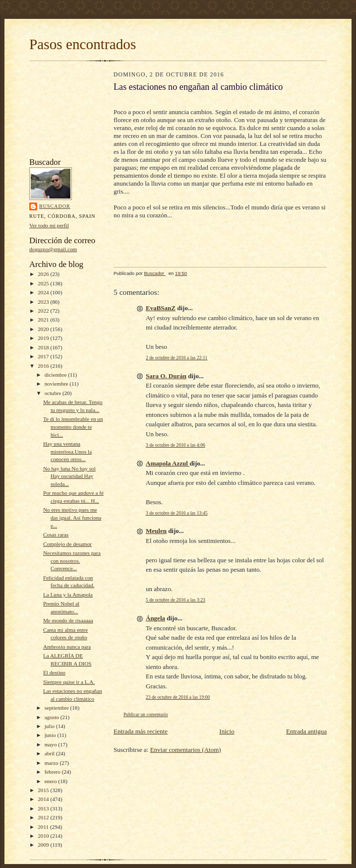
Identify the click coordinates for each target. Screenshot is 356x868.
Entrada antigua (306, 731)
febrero (53, 772)
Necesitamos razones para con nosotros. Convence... (72, 561)
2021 (44, 320)
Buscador (55, 206)
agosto (53, 717)
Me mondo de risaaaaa (68, 620)
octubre (54, 393)
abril (50, 753)
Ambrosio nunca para (67, 647)
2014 (44, 799)
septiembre (58, 708)
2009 (44, 845)
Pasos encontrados (83, 44)
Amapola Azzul (168, 463)
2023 (44, 302)
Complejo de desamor (67, 544)
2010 (44, 836)
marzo (52, 763)
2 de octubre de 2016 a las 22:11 (177, 358)
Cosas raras (56, 534)
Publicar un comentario (146, 714)
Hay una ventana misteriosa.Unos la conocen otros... (67, 451)
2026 (44, 274)
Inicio (227, 731)
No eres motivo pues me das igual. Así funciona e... (72, 517)
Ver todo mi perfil (49, 225)
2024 (44, 292)
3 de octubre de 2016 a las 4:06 (176, 445)
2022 (44, 311)
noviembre (57, 384)
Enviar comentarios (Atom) (186, 750)
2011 (44, 827)
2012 (44, 817)
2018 (44, 347)
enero (52, 781)
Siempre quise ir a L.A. (69, 682)
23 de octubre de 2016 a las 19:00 (178, 697)
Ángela (155, 618)
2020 (44, 329)
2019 (44, 338)
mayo (52, 744)
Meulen (156, 531)
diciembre (56, 375)
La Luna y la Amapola (68, 595)
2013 (44, 808)
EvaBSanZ (161, 308)
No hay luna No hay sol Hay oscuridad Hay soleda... (69, 476)
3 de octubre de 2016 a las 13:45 (177, 513)
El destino (54, 672)
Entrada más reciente (141, 731)
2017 (44, 356)
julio (50, 726)
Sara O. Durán (166, 376)
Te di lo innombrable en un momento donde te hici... (73, 427)
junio (51, 735)
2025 (44, 283)
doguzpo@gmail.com (53, 249)
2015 (44, 790)
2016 (44, 366)
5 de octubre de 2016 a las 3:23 (176, 600)
